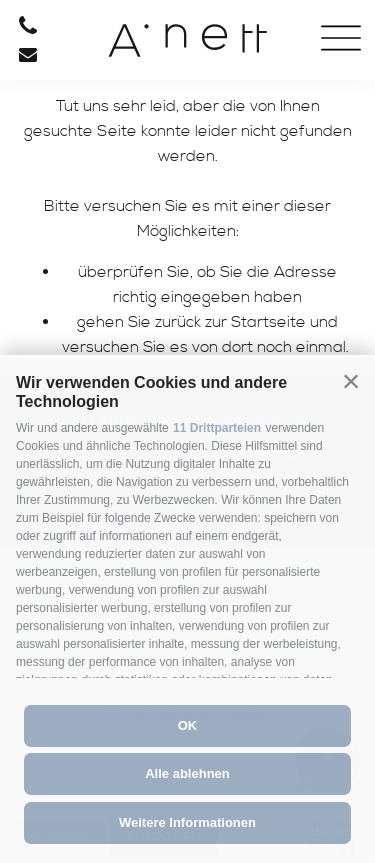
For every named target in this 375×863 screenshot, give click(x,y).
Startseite (268, 322)
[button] (351, 381)
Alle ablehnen (187, 773)
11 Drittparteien (217, 428)
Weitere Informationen (187, 822)
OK (188, 725)
